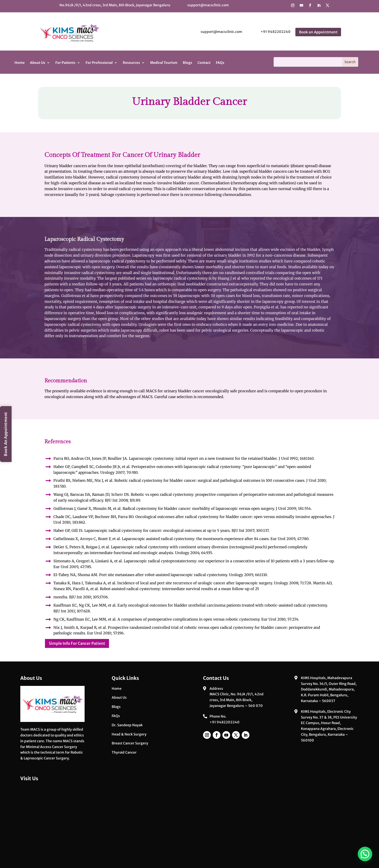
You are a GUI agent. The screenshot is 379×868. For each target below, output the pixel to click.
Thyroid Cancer (124, 752)
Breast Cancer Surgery (130, 743)
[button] (365, 854)
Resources (131, 63)
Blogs (187, 63)
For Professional (99, 63)
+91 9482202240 (276, 32)
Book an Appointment (318, 32)
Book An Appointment (6, 434)
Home (20, 63)
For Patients (65, 63)
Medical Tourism (164, 63)
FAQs (220, 63)
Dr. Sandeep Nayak (127, 725)
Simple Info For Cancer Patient (77, 643)
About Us (38, 63)
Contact (204, 63)
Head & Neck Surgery (129, 734)
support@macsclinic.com (208, 5)
